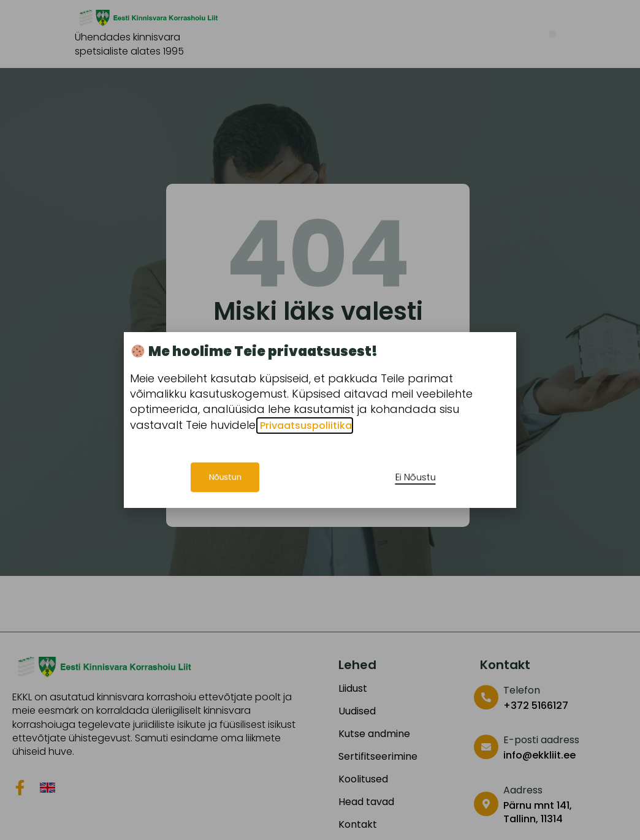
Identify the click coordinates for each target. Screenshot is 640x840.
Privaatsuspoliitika (305, 426)
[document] (320, 420)
